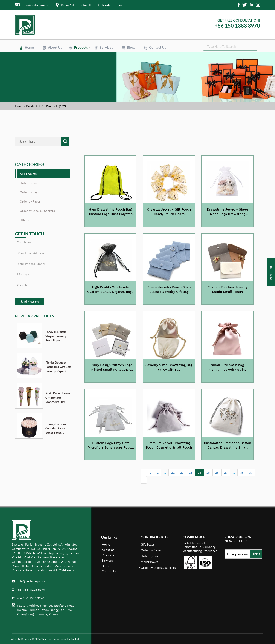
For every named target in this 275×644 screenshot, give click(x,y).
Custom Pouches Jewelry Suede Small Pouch (228, 290)
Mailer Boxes (149, 562)
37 (251, 473)
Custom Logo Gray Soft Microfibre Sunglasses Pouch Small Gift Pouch (110, 446)
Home (29, 47)
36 (242, 473)
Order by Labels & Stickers (37, 211)
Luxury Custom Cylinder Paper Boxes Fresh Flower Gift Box (56, 428)
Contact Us (158, 47)
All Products (28, 174)
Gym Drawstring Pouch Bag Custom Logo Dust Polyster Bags (110, 212)
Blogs (131, 47)
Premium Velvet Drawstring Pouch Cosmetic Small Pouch (169, 445)
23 (191, 473)
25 (208, 473)
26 (217, 473)
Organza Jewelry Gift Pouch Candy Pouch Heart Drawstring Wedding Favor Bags (169, 212)
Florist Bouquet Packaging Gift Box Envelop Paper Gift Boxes (58, 367)
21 (173, 473)
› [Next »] (144, 480)
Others (24, 220)
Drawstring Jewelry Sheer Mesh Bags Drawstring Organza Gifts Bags (228, 212)
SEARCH (257, 47)
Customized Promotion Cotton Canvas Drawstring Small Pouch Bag (227, 446)
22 (182, 473)
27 (226, 473)
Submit (256, 554)
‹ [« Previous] (144, 473)
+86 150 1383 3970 (237, 25)
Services (106, 47)
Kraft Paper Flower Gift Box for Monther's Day (58, 397)
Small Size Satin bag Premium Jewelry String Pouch (227, 368)
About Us (55, 47)
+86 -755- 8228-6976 (31, 589)
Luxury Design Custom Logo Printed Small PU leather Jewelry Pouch (110, 368)
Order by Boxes (30, 183)
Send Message (30, 301)
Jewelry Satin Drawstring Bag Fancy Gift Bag (169, 367)
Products (81, 47)
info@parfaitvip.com (31, 581)
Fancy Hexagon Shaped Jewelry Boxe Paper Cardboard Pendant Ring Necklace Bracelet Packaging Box (57, 336)
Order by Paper (30, 201)
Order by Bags (29, 192)
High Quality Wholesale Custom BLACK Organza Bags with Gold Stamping (110, 290)
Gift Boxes (148, 544)
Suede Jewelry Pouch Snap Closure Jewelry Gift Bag (169, 290)
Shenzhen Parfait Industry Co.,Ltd (60, 639)
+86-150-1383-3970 (30, 598)
